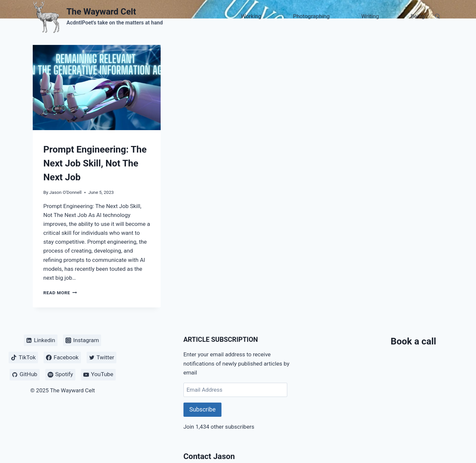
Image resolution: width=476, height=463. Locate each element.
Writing (370, 16)
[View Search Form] (437, 17)
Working (251, 16)
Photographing (311, 16)
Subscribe (203, 409)
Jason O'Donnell (65, 192)
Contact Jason (209, 456)
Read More (60, 293)
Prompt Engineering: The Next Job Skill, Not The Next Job (95, 163)
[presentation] (97, 88)
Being (418, 16)
